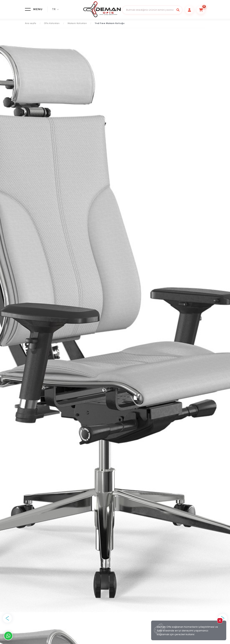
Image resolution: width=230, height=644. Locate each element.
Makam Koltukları (77, 23)
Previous (7, 618)
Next (223, 618)
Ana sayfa (31, 23)
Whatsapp (8, 636)
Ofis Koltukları (52, 23)
